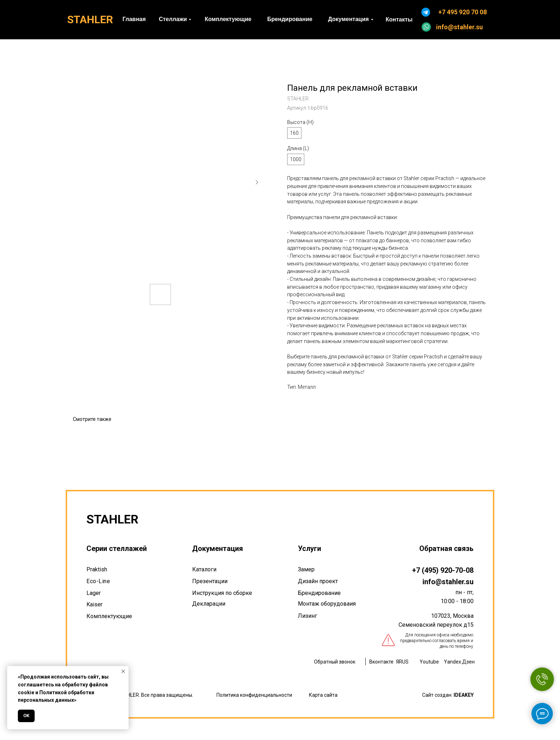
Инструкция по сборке (222, 593)
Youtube (429, 662)
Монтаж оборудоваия (327, 604)
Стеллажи (173, 19)
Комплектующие (228, 19)
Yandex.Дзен (459, 662)
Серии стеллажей (117, 548)
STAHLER (90, 19)
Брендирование (290, 19)
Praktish (97, 569)
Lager (94, 593)
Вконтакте (381, 662)
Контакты (399, 19)
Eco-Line (98, 581)
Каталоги (204, 569)
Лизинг (307, 616)
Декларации (209, 604)
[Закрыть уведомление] (123, 671)
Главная (134, 19)
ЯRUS (402, 662)
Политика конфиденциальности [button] (254, 695)
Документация (348, 19)
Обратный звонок (335, 662)
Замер (306, 569)
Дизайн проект (318, 581)
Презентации (210, 581)
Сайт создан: (448, 695)
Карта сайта (323, 695)
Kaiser (94, 604)
